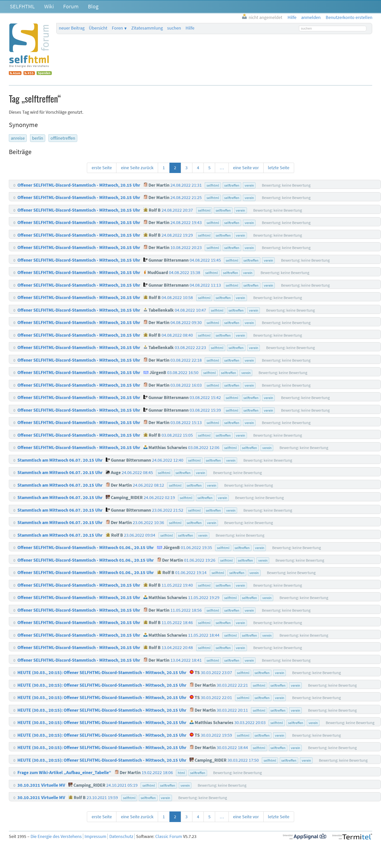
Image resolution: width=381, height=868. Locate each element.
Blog (93, 6)
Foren (117, 28)
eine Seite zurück (137, 168)
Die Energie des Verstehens (56, 836)
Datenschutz (121, 836)
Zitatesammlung (147, 28)
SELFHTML (22, 6)
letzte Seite (279, 168)
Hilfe (190, 28)
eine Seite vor (246, 168)
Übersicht (98, 28)
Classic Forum (169, 836)
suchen (174, 28)
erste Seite (102, 168)
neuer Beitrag (72, 28)
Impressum (95, 836)
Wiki (49, 6)
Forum (71, 6)
